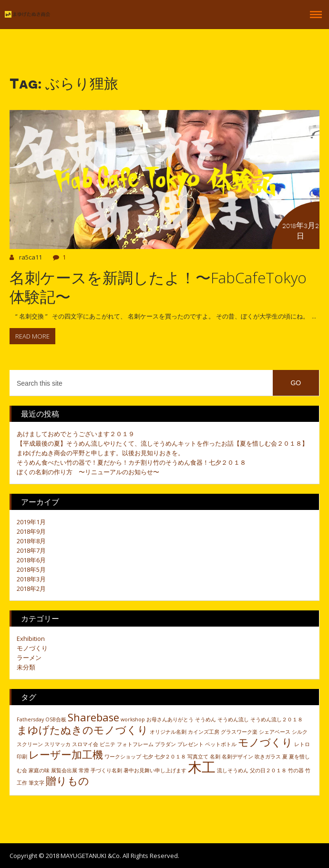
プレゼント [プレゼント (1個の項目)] (190, 744)
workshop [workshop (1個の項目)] (133, 719)
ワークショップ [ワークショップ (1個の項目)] (123, 757)
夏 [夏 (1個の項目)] (285, 757)
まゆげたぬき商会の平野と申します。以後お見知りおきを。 (100, 453)
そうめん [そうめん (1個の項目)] (206, 719)
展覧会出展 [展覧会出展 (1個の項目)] (64, 770)
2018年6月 (31, 560)
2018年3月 (31, 579)
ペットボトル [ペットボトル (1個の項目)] (221, 744)
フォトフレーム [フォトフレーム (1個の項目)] (135, 744)
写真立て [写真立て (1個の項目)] (198, 757)
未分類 (26, 667)
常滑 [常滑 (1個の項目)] (84, 770)
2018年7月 (31, 550)
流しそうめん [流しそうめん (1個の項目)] (233, 770)
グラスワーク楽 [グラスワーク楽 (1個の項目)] (239, 732)
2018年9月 (31, 531)
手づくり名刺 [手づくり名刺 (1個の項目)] (106, 770)
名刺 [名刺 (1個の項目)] (215, 757)
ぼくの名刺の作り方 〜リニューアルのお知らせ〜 (88, 472)
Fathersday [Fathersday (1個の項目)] (30, 719)
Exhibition (31, 639)
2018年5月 (31, 569)
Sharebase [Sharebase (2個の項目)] (93, 717)
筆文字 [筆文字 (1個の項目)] (36, 783)
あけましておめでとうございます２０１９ (76, 434)
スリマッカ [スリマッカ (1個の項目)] (57, 744)
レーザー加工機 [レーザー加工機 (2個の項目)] (66, 754)
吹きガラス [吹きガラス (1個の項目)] (268, 757)
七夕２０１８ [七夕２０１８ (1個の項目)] (170, 757)
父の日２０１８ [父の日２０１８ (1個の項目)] (268, 770)
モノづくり (32, 648)
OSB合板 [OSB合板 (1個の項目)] (56, 719)
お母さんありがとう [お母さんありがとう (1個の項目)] (170, 719)
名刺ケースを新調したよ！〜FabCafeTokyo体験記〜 (158, 287)
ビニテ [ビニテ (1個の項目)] (108, 744)
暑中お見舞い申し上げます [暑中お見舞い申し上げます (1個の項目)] (155, 770)
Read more (32, 336)
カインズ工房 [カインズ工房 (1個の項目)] (204, 732)
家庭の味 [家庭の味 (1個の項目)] (39, 770)
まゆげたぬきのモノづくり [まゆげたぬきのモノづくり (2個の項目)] (82, 730)
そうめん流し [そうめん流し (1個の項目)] (233, 719)
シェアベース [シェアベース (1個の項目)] (275, 732)
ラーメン (29, 658)
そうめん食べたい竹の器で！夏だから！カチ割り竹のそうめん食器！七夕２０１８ (131, 462)
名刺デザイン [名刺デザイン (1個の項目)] (237, 757)
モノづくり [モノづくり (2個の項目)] (265, 742)
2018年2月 (31, 589)
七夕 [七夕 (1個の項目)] (148, 757)
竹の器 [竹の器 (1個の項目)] (296, 770)
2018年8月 (31, 541)
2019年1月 (31, 522)
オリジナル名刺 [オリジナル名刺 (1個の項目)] (168, 732)
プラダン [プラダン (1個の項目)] (165, 744)
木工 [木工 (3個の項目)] (202, 767)
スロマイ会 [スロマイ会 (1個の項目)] (85, 744)
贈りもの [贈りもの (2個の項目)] (67, 781)
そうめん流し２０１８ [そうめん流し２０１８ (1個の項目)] (277, 719)
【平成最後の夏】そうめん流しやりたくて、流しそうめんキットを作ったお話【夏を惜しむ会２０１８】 (162, 443)
